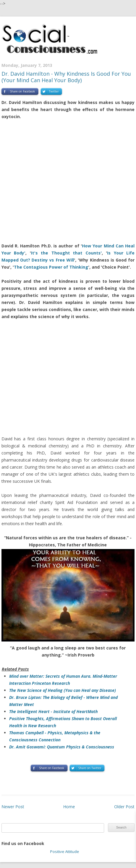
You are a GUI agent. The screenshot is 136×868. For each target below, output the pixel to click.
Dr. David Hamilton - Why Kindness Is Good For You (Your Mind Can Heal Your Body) (66, 77)
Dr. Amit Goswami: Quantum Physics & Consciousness (62, 747)
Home (69, 807)
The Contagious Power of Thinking (51, 267)
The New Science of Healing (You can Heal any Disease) (63, 690)
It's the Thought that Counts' (66, 253)
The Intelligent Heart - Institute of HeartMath (53, 711)
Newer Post (13, 807)
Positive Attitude (65, 852)
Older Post (124, 807)
